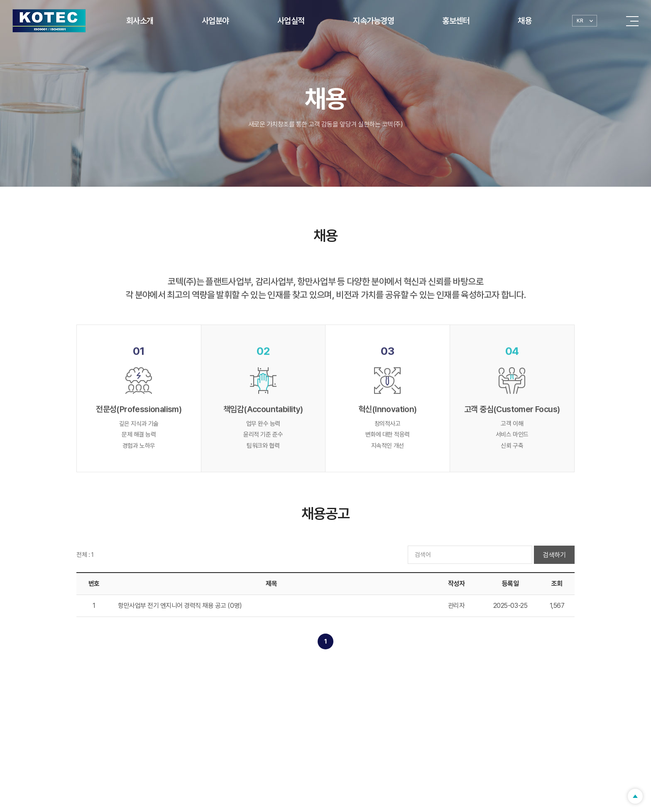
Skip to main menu (0, 0)
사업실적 (291, 21)
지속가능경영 (373, 21)
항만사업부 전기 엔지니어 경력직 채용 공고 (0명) (180, 606)
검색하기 (554, 555)
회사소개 (140, 21)
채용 (525, 21)
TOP (635, 796)
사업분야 (215, 21)
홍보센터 (456, 21)
